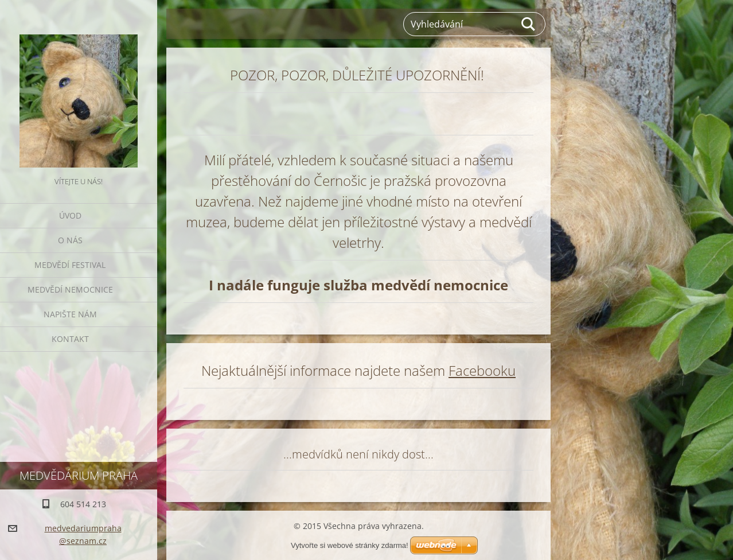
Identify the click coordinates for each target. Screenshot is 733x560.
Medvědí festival (70, 265)
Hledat (529, 24)
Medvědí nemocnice (70, 289)
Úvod (70, 215)
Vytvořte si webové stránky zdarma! (350, 545)
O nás (70, 240)
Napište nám (70, 314)
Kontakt (70, 339)
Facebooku (482, 370)
